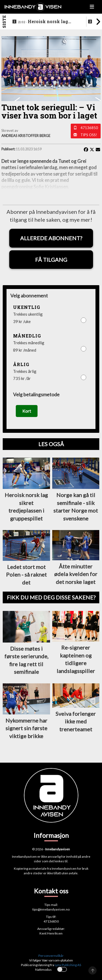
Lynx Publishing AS (68, 965)
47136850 (89, 128)
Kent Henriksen (51, 933)
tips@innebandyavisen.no (51, 909)
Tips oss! (89, 135)
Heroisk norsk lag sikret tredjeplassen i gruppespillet (43, 22)
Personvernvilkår (51, 956)
